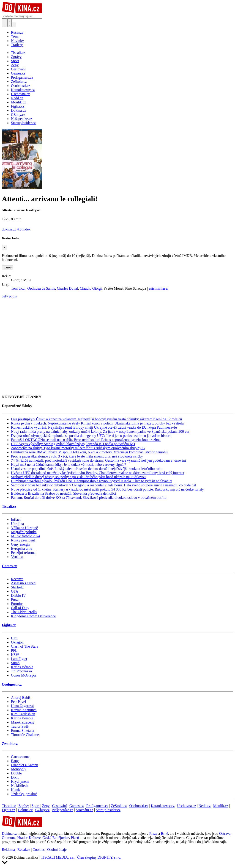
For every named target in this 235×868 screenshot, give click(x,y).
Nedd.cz (205, 806)
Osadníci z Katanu (25, 765)
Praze (153, 833)
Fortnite (17, 604)
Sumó (15, 663)
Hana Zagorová (22, 706)
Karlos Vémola (22, 667)
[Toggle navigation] (10, 23)
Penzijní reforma (23, 553)
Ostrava (225, 833)
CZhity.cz (42, 810)
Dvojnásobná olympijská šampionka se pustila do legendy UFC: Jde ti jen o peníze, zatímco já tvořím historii (91, 436)
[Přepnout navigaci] (14, 24)
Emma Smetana (23, 731)
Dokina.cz (25, 810)
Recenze (17, 32)
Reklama (8, 850)
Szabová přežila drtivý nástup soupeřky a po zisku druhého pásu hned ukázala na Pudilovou (78, 477)
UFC (15, 638)
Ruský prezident (23, 540)
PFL (14, 650)
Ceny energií (20, 544)
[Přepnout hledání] (4, 23)
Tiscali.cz (9, 506)
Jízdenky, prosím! (24, 794)
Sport (36, 806)
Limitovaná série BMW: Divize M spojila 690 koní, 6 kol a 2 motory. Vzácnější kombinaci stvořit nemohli (89, 452)
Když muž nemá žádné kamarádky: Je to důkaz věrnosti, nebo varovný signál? (68, 465)
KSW (15, 655)
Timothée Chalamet (25, 735)
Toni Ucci (18, 288)
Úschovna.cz (186, 806)
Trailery (17, 45)
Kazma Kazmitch (24, 710)
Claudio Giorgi (91, 288)
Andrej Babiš (21, 697)
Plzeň (75, 838)
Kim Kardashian (23, 714)
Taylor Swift (20, 726)
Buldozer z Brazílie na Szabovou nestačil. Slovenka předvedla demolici (63, 493)
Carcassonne (20, 757)
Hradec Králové (29, 838)
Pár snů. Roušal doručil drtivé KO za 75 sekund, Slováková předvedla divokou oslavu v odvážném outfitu (89, 498)
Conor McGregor (24, 675)
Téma (15, 37)
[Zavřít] (5, 248)
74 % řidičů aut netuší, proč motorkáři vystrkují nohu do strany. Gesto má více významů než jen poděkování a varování (99, 460)
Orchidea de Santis (41, 288)
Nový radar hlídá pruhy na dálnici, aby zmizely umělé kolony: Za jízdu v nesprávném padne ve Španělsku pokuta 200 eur (100, 431)
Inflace (16, 520)
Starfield (17, 587)
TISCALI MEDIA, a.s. (58, 857)
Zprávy (24, 806)
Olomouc (9, 838)
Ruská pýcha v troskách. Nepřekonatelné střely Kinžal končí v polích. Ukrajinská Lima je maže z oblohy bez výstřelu (97, 423)
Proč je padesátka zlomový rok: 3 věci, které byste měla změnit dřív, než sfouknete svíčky (77, 456)
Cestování (60, 806)
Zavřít (8, 268)
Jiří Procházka (21, 671)
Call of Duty (20, 608)
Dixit (15, 777)
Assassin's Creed (23, 583)
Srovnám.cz (85, 810)
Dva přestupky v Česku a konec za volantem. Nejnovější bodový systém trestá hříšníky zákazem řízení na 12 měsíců (96, 419)
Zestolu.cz (10, 744)
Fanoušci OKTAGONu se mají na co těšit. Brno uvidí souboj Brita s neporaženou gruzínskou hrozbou (86, 440)
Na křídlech (20, 786)
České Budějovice (56, 838)
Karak (15, 790)
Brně (164, 833)
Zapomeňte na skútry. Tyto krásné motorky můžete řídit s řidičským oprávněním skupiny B (78, 448)
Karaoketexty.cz (163, 806)
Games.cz (9, 566)
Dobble (16, 773)
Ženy (46, 806)
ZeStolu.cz (119, 806)
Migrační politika (24, 532)
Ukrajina (17, 524)
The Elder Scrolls (24, 612)
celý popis (9, 296)
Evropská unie (22, 548)
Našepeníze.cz (63, 810)
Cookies (38, 850)
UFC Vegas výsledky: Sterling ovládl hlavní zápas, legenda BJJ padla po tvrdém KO (73, 444)
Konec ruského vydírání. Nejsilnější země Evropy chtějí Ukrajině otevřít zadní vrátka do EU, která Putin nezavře (94, 427)
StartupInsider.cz (108, 810)
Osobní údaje (57, 850)
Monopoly (19, 769)
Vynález (17, 557)
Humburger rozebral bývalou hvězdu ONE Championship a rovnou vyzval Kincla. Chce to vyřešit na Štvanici (92, 481)
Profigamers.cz (97, 806)
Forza (15, 600)
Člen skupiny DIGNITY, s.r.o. (99, 857)
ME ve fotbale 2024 (26, 536)
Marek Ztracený (23, 722)
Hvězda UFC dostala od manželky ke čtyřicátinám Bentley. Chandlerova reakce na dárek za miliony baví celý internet (98, 473)
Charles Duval (67, 288)
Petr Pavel (18, 702)
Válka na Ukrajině (24, 528)
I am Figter (19, 659)
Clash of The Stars (25, 646)
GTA (15, 591)
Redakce (24, 850)
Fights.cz (9, 625)
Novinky (17, 41)
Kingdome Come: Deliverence (33, 616)
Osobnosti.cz (12, 684)
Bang (15, 761)
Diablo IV (18, 595)
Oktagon (17, 642)
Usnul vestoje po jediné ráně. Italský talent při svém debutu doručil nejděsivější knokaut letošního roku (87, 469)
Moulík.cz (221, 806)
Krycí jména (20, 781)
